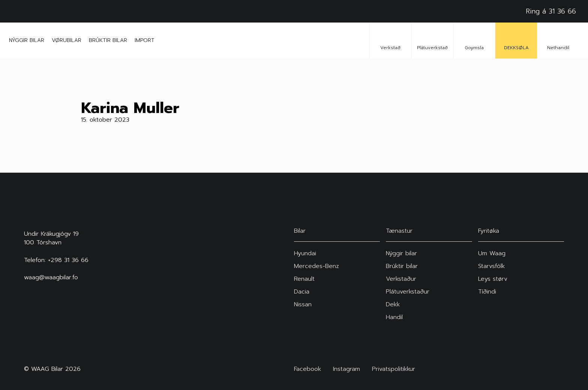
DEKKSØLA (516, 40)
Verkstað (390, 40)
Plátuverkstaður (408, 292)
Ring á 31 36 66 (551, 11)
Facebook (307, 369)
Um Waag (492, 253)
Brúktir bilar (108, 40)
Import (145, 40)
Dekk (393, 304)
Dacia (302, 292)
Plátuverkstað (432, 40)
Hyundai (305, 253)
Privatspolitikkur (394, 369)
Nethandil (558, 40)
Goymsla (474, 40)
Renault (304, 279)
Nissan (303, 304)
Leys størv (493, 279)
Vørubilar (67, 40)
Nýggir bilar (27, 40)
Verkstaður (401, 279)
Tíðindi (487, 292)
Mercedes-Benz (316, 266)
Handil (394, 317)
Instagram (346, 369)
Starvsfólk (491, 266)
